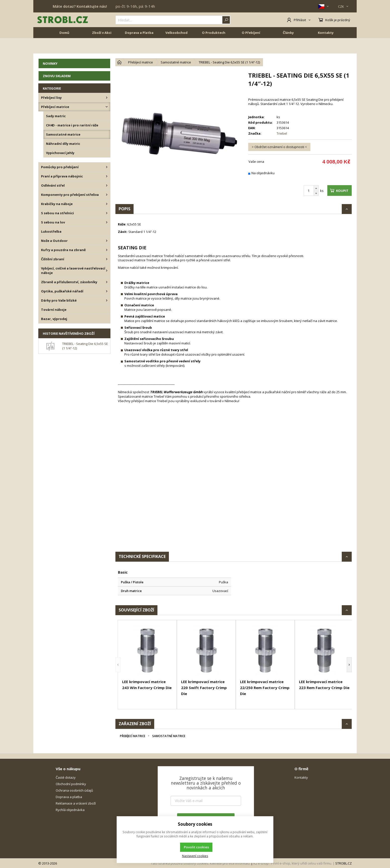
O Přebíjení (251, 48)
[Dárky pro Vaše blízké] (107, 300)
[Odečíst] (316, 193)
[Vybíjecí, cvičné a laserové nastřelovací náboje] (107, 271)
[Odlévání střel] (107, 185)
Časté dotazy (66, 777)
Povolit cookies (196, 847)
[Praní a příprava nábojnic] (107, 176)
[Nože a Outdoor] (107, 241)
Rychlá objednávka (70, 810)
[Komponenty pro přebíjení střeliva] (107, 195)
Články (288, 48)
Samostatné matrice (169, 736)
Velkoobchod (176, 48)
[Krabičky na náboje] (107, 204)
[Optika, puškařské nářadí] (107, 291)
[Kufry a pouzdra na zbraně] (107, 250)
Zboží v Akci (102, 48)
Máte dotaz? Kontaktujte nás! (80, 6)
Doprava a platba (69, 797)
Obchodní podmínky (71, 784)
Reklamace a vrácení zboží (76, 803)
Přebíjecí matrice (133, 736)
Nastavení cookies (195, 856)
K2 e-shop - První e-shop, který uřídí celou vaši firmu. (293, 863)
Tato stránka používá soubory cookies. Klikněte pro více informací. (200, 863)
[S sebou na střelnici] (107, 213)
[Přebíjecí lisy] (107, 98)
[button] (118, 665)
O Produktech (214, 48)
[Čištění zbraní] (107, 259)
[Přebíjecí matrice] (107, 107)
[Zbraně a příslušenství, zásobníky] (107, 282)
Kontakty (326, 48)
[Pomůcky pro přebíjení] (107, 167)
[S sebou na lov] (107, 222)
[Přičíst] (316, 188)
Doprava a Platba (139, 48)
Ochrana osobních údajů (74, 790)
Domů (64, 48)
